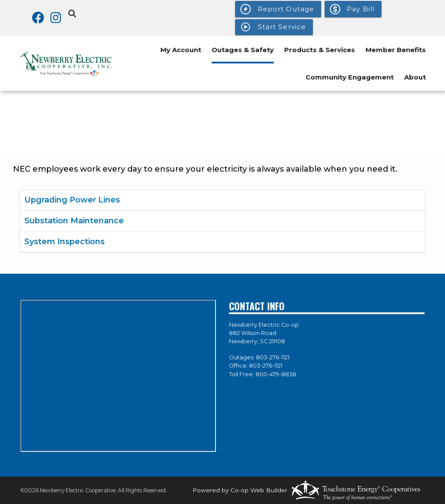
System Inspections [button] (65, 242)
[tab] (222, 200)
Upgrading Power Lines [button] (72, 200)
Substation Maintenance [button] (74, 221)
